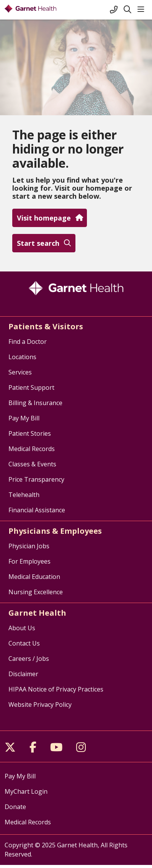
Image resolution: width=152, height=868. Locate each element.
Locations (22, 357)
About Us (22, 628)
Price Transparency (36, 479)
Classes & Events (32, 464)
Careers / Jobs (29, 659)
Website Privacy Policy (40, 705)
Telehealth (24, 495)
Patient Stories (30, 433)
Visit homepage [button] (50, 218)
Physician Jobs (29, 546)
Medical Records (32, 449)
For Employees (29, 561)
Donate (15, 807)
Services (20, 372)
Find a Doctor (28, 342)
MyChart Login (26, 791)
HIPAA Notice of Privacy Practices (56, 689)
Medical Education (34, 577)
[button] (142, 10)
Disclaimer (23, 674)
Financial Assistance (37, 510)
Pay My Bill (24, 418)
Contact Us (24, 643)
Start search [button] (44, 243)
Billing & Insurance (35, 403)
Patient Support (31, 387)
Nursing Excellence (36, 592)
